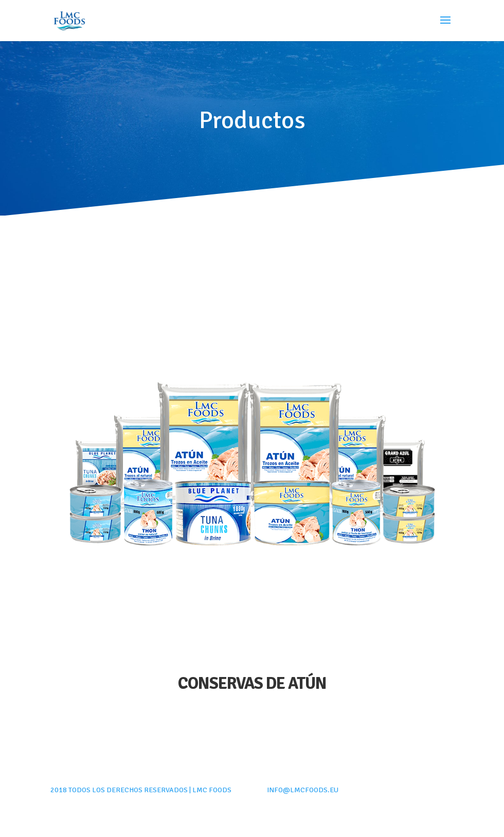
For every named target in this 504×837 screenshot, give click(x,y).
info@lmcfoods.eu (303, 790)
